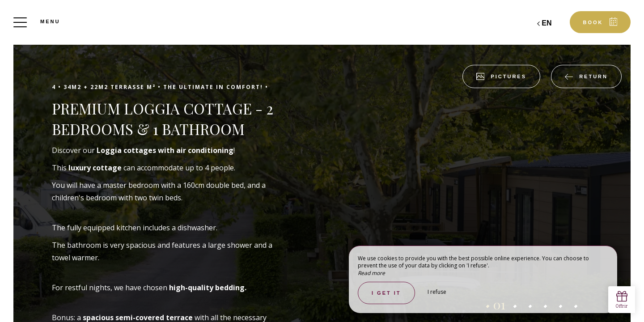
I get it (386, 293)
